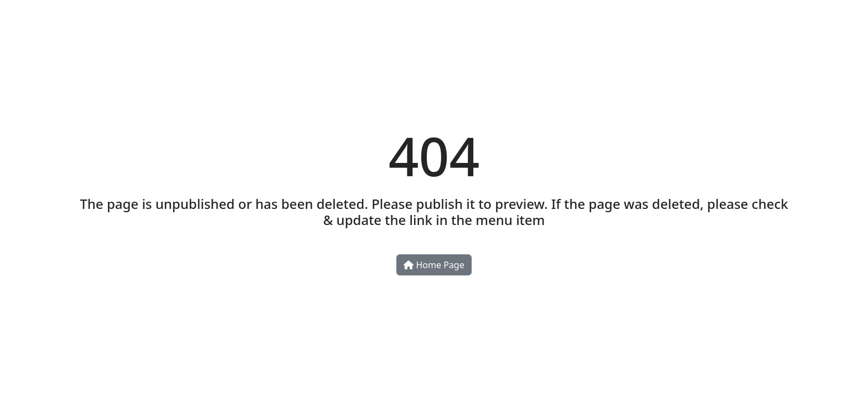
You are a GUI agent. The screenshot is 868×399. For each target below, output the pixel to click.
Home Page (434, 265)
